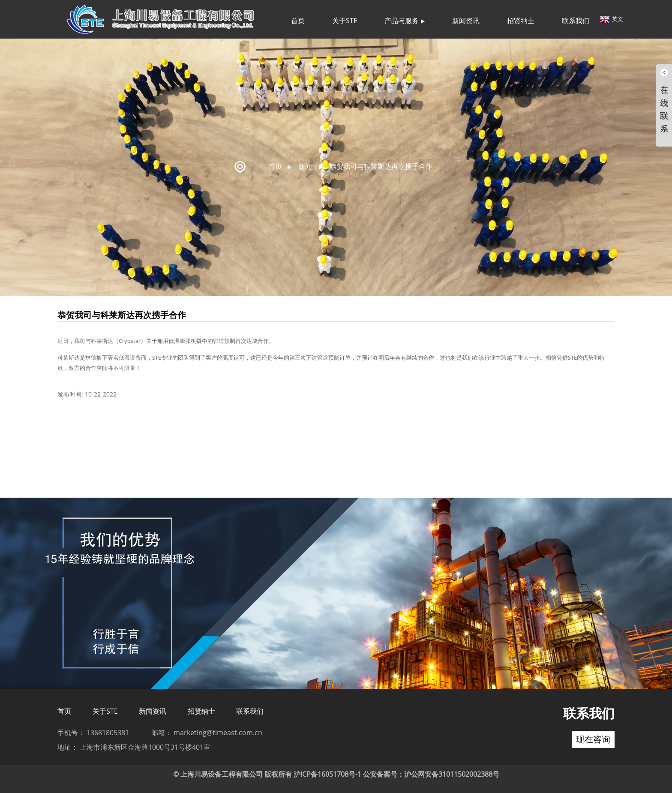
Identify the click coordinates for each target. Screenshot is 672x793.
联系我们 (576, 21)
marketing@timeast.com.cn (218, 733)
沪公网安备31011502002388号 (452, 774)
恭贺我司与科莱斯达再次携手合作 (381, 166)
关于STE (345, 21)
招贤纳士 (521, 21)
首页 (298, 21)
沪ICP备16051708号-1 (327, 774)
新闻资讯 (466, 21)
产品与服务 (405, 21)
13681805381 (108, 733)
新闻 (305, 166)
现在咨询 (593, 739)
